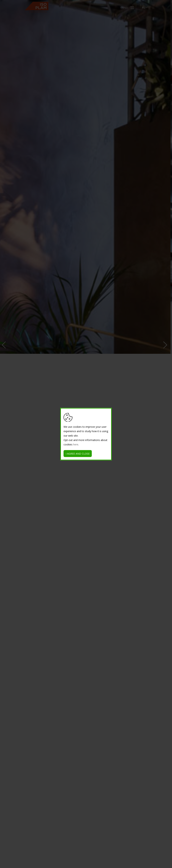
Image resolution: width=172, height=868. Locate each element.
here (76, 444)
